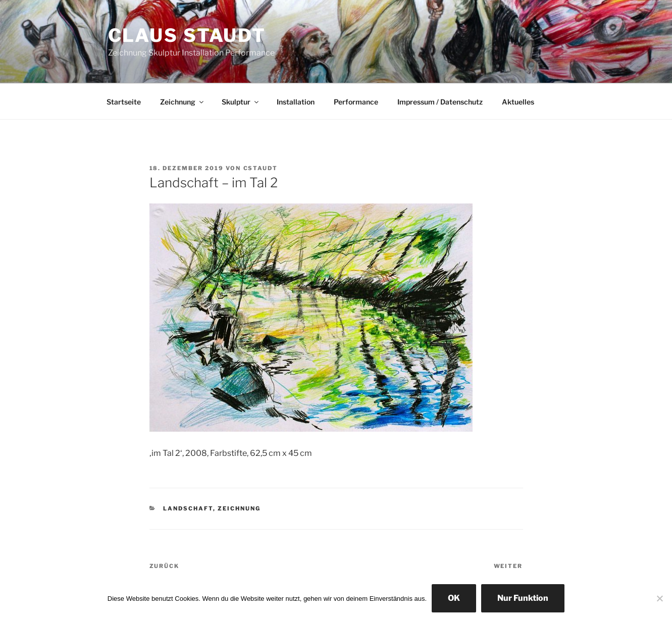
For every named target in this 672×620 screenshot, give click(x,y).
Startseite (124, 102)
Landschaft (188, 508)
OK (454, 598)
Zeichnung (183, 102)
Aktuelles (518, 102)
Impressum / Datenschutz (440, 102)
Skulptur (241, 102)
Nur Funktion (523, 598)
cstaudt (261, 168)
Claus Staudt (187, 35)
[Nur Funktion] (659, 598)
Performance (356, 102)
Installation (296, 102)
